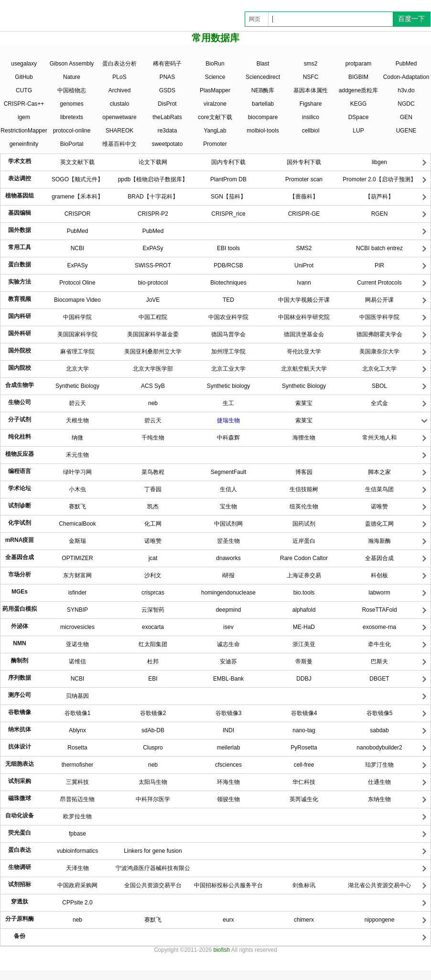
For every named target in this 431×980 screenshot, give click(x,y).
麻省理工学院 (77, 352)
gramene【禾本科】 (77, 197)
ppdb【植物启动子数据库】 (153, 179)
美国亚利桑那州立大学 (153, 352)
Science (215, 77)
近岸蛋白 (304, 541)
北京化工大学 (379, 369)
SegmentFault (229, 472)
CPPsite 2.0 (77, 903)
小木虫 (77, 489)
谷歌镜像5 (380, 713)
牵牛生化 (379, 644)
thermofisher (78, 765)
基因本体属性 (311, 90)
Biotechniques (228, 283)
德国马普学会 (228, 334)
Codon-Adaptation (406, 77)
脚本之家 (379, 472)
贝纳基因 (77, 696)
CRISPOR (78, 214)
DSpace (359, 117)
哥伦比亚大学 (304, 352)
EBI (153, 679)
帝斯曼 (304, 661)
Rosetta (77, 748)
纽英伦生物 (304, 507)
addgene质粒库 (359, 90)
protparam (359, 64)
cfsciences (228, 765)
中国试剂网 (228, 524)
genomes (71, 104)
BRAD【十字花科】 (153, 197)
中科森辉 (228, 438)
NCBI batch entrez (379, 248)
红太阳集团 (153, 644)
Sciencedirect (263, 77)
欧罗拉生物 (77, 816)
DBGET (379, 679)
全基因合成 (379, 558)
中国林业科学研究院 (304, 317)
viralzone (215, 104)
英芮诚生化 (304, 799)
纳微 (77, 438)
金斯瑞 (77, 541)
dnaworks (228, 558)
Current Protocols (379, 283)
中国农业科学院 (228, 317)
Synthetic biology (229, 386)
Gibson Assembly (72, 64)
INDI (228, 730)
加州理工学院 (228, 352)
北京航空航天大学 (304, 369)
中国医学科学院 (379, 317)
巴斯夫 (379, 661)
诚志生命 (228, 644)
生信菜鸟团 (379, 489)
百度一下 (411, 19)
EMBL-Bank (228, 679)
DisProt (167, 104)
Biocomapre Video (77, 300)
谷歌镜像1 (78, 713)
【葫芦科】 (379, 197)
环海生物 (228, 782)
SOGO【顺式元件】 (77, 179)
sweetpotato (167, 144)
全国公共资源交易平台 (153, 885)
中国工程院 (153, 317)
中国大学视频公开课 (304, 300)
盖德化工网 (379, 524)
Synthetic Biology (77, 386)
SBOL (379, 386)
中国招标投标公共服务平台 (228, 885)
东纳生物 (379, 799)
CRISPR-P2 (153, 214)
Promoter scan (304, 179)
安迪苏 (228, 661)
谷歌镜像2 (153, 713)
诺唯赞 (379, 507)
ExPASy (153, 248)
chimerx (304, 920)
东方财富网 (77, 575)
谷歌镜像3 (229, 713)
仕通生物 (379, 782)
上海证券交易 (304, 575)
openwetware (119, 117)
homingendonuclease (228, 593)
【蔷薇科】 (304, 197)
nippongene (380, 920)
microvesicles (77, 627)
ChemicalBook (77, 524)
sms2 (311, 64)
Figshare (311, 104)
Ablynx (77, 730)
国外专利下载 (304, 162)
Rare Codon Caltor (304, 558)
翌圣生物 (228, 541)
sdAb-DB (153, 730)
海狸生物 (304, 438)
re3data (167, 131)
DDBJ (304, 679)
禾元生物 (77, 455)
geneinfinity (24, 144)
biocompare (263, 117)
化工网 (153, 524)
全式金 (379, 403)
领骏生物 (228, 799)
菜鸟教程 (153, 472)
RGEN (380, 214)
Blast (263, 64)
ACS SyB (153, 386)
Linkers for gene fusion (153, 851)
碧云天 (77, 403)
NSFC (311, 77)
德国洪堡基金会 (304, 334)
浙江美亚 (304, 644)
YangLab (215, 131)
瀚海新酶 (379, 541)
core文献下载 (215, 117)
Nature (72, 77)
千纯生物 (153, 438)
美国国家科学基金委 (153, 334)
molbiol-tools (263, 131)
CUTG (24, 90)
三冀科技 (77, 782)
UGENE (406, 131)
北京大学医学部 (153, 369)
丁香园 (153, 489)
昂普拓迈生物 (77, 799)
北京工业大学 (228, 369)
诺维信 (77, 661)
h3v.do (406, 90)
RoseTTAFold (379, 610)
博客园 (304, 472)
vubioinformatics (78, 851)
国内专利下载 (228, 162)
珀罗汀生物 (379, 765)
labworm (379, 593)
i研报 (229, 575)
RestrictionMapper (24, 131)
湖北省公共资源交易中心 (379, 885)
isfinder (78, 593)
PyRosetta (304, 748)
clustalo (120, 104)
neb (153, 403)
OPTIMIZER (77, 558)
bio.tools (304, 593)
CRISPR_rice (228, 214)
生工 (228, 403)
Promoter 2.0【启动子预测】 (379, 179)
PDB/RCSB (228, 265)
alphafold (304, 610)
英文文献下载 (77, 162)
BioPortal (72, 144)
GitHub (24, 77)
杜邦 (153, 661)
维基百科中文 (119, 144)
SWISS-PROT (153, 265)
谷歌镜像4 (304, 713)
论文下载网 (153, 162)
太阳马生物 (153, 782)
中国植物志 (72, 90)
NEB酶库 (263, 90)
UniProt (304, 265)
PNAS (167, 77)
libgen (379, 162)
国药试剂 (304, 524)
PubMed (406, 64)
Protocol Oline (77, 283)
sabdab (379, 730)
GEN (406, 117)
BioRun (215, 64)
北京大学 (77, 369)
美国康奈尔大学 (379, 352)
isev (228, 627)
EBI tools (228, 248)
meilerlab (229, 748)
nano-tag (304, 730)
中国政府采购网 (77, 885)
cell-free (304, 765)
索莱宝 (304, 403)
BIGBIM (358, 77)
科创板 (379, 575)
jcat (153, 558)
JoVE (153, 300)
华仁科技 (304, 782)
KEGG (359, 104)
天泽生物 (77, 868)
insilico (311, 117)
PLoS (119, 77)
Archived (120, 90)
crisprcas (153, 593)
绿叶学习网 (77, 472)
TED (228, 300)
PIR (379, 265)
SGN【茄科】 (228, 197)
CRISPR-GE (304, 214)
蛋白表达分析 (119, 64)
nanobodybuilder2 (379, 748)
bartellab (263, 104)
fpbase (77, 834)
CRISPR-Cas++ (24, 104)
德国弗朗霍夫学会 (379, 334)
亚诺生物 (77, 644)
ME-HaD (304, 627)
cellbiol (311, 131)
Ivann (304, 283)
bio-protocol (153, 283)
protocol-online (72, 131)
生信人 (228, 489)
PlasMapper (215, 90)
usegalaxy (24, 64)
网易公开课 (379, 300)
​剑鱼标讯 (304, 885)
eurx (228, 920)
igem (24, 117)
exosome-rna (379, 627)
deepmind (229, 610)
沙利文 (153, 575)
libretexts (72, 117)
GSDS (167, 90)
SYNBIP (77, 610)
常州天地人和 (379, 438)
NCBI (78, 248)
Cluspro (153, 748)
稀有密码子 (167, 64)
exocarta (153, 627)
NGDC (406, 104)
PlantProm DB (228, 179)
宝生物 (228, 507)
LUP (358, 131)
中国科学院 (77, 317)
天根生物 (77, 420)
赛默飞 (77, 507)
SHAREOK (120, 131)
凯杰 (153, 507)
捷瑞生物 (228, 420)
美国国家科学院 (77, 334)
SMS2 (304, 248)
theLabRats (167, 117)
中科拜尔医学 (153, 799)
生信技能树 (304, 489)
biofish (221, 950)
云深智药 (153, 610)
